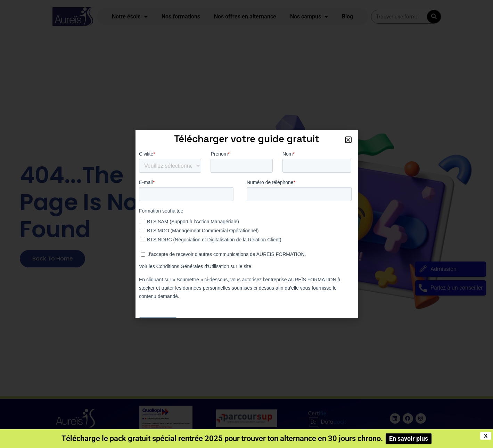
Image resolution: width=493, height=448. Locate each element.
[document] (246, 224)
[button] (348, 140)
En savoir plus (409, 438)
